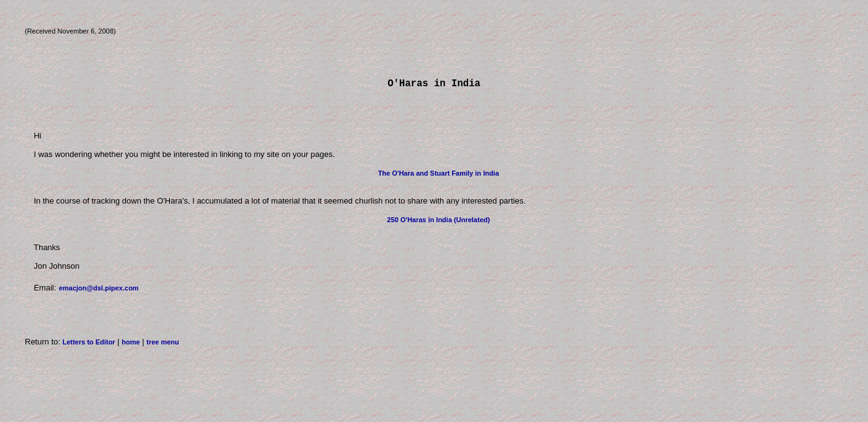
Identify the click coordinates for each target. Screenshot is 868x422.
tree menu (163, 344)
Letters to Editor (89, 344)
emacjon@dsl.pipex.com (99, 290)
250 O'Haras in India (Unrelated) (438, 222)
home (131, 344)
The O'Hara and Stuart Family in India (439, 176)
